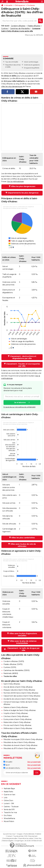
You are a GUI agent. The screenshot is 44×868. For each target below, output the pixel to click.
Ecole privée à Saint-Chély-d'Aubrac (18, 719)
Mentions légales (8, 841)
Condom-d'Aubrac (18, 26)
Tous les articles (18, 836)
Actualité (9, 5)
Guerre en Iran (10, 795)
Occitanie (31, 5)
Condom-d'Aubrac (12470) (14, 661)
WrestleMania (9, 818)
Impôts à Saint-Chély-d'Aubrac (16, 713)
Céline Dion (8, 801)
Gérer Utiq (38, 838)
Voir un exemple (34, 762)
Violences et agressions (32, 65)
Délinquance (20, 5)
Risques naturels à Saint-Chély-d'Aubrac (19, 690)
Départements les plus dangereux (23, 193)
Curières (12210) (10, 667)
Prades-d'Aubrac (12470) (13, 664)
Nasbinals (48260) (11, 673)
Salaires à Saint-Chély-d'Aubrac (16, 707)
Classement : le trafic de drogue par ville (23, 649)
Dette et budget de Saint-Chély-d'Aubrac (20, 710)
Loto (6, 798)
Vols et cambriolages (31, 62)
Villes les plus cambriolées (23, 538)
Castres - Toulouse (11, 807)
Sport (7, 765)
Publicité (38, 834)
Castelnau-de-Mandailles (20, 28)
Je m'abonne (20, 402)
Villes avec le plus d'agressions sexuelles (23, 635)
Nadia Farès (8, 792)
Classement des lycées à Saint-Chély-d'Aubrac (22, 696)
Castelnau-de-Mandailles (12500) (16, 670)
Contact (9, 836)
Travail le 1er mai (10, 812)
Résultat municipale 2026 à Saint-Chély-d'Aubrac (23, 739)
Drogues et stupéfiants (32, 68)
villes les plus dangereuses (12, 86)
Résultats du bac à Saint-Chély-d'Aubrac (19, 742)
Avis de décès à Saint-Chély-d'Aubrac (18, 687)
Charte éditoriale (29, 834)
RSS (26, 836)
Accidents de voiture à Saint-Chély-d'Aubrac (21, 699)
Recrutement (33, 836)
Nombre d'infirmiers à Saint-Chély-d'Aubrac (21, 693)
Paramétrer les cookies (26, 838)
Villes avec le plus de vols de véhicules (23, 545)
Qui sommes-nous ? (10, 834)
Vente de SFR (9, 810)
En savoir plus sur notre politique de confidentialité (19, 407)
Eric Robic (8, 815)
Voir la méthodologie (15, 182)
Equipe (20, 834)
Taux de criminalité (12, 62)
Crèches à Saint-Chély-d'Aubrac (16, 716)
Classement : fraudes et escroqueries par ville (23, 365)
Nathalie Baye (9, 789)
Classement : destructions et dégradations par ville (23, 357)
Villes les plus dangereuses (23, 186)
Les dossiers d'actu (12, 768)
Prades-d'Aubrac (34, 26)
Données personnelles (10, 838)
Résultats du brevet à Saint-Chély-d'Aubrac (20, 745)
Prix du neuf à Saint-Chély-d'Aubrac (17, 725)
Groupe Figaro (19, 841)
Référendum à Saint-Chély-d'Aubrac (18, 728)
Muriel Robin (9, 821)
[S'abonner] (22, 773)
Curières (5, 28)
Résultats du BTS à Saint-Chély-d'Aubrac (20, 748)
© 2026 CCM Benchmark (33, 841)
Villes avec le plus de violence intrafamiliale (23, 642)
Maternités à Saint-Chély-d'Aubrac (17, 722)
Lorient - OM (9, 803)
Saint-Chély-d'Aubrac (12, 684)
